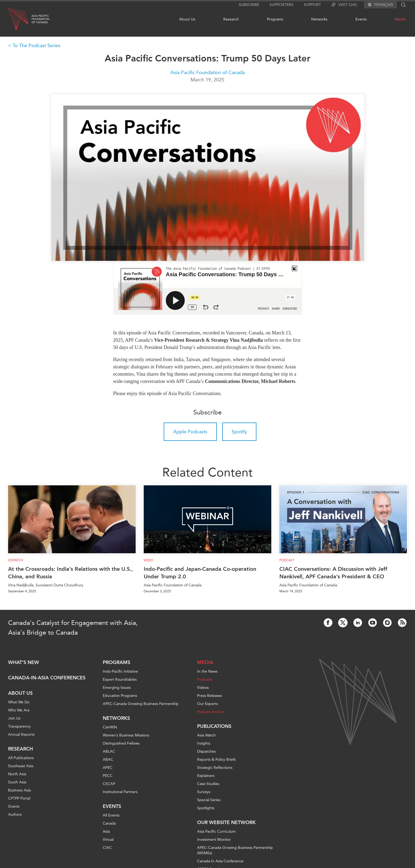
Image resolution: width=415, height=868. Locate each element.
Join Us (14, 718)
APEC (108, 768)
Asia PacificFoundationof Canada (41, 19)
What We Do (19, 702)
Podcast (287, 560)
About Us (187, 19)
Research (231, 19)
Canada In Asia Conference (220, 861)
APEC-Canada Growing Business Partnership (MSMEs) (235, 850)
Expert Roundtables (120, 679)
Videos (203, 688)
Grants (14, 806)
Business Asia (19, 790)
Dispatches (206, 751)
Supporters (282, 5)
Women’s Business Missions (126, 735)
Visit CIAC (344, 5)
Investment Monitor (214, 840)
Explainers (206, 776)
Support (312, 5)
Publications (214, 726)
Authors (15, 815)
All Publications (21, 758)
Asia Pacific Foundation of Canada (208, 72)
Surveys (204, 792)
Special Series (209, 800)
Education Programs (120, 696)
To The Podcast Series (37, 46)
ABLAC (109, 751)
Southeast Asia (21, 766)
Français (384, 5)
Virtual (108, 840)
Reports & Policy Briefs (216, 760)
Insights (204, 743)
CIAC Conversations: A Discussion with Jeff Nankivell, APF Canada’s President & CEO (333, 573)
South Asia (17, 782)
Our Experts (207, 704)
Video (149, 560)
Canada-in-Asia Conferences (47, 678)
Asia (106, 831)
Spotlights (206, 808)
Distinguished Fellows (121, 743)
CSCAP (109, 784)
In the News (207, 671)
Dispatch (16, 560)
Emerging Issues (117, 688)
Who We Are (19, 710)
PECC (108, 776)
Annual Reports (21, 734)
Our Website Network (226, 822)
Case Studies (208, 784)
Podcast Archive (211, 712)
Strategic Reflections (215, 768)
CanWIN (110, 727)
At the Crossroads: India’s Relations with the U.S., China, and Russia (71, 573)
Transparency (19, 726)
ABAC (108, 760)
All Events (111, 815)
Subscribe (249, 5)
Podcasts (205, 679)
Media (400, 19)
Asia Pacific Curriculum (216, 831)
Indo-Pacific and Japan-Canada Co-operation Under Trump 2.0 (200, 573)
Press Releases (210, 696)
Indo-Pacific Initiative (120, 671)
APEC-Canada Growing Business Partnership (141, 704)
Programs (275, 19)
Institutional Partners (120, 792)
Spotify (239, 432)
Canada (109, 823)
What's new (24, 662)
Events (361, 19)
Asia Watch (206, 735)
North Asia (17, 774)
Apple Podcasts (190, 432)
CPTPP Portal (19, 798)
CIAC (107, 848)
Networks (319, 19)
